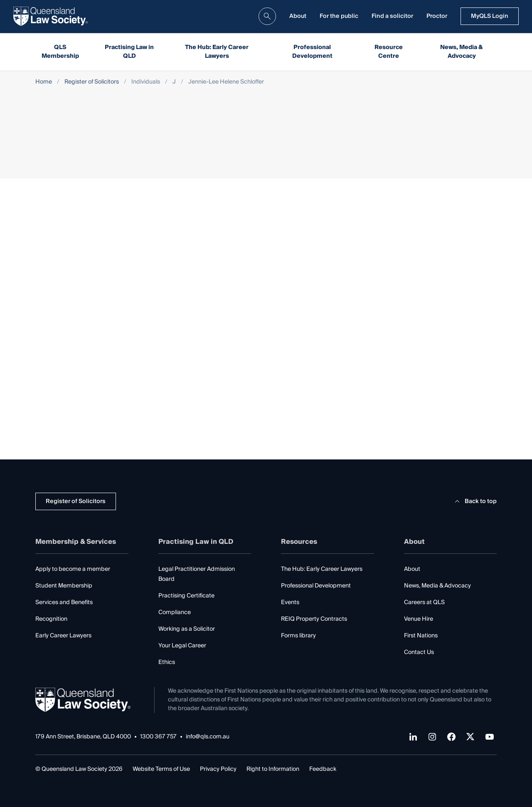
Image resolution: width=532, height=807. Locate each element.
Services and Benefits (64, 602)
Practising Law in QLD (129, 52)
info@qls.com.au (208, 737)
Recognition (51, 619)
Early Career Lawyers (63, 636)
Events (290, 602)
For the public (339, 16)
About (298, 16)
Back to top (474, 501)
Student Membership (64, 586)
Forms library (298, 636)
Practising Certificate (186, 596)
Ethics (167, 662)
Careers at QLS (424, 602)
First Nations (421, 636)
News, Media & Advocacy (462, 52)
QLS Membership (60, 52)
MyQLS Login (490, 16)
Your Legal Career (182, 646)
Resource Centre (389, 52)
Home (44, 82)
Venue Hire (419, 619)
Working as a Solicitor (187, 629)
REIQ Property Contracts (314, 619)
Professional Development (312, 52)
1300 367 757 (158, 737)
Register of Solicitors (92, 82)
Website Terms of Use (161, 769)
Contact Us (419, 652)
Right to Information (273, 769)
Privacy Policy (218, 769)
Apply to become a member (73, 569)
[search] (267, 16)
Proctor (437, 16)
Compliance (175, 612)
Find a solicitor (392, 16)
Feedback (323, 769)
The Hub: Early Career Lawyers (217, 52)
